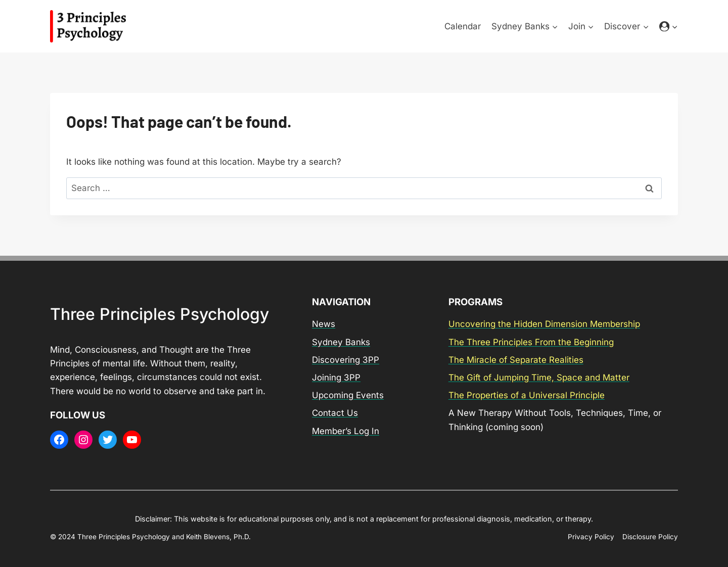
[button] (674, 26)
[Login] (669, 27)
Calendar (463, 26)
